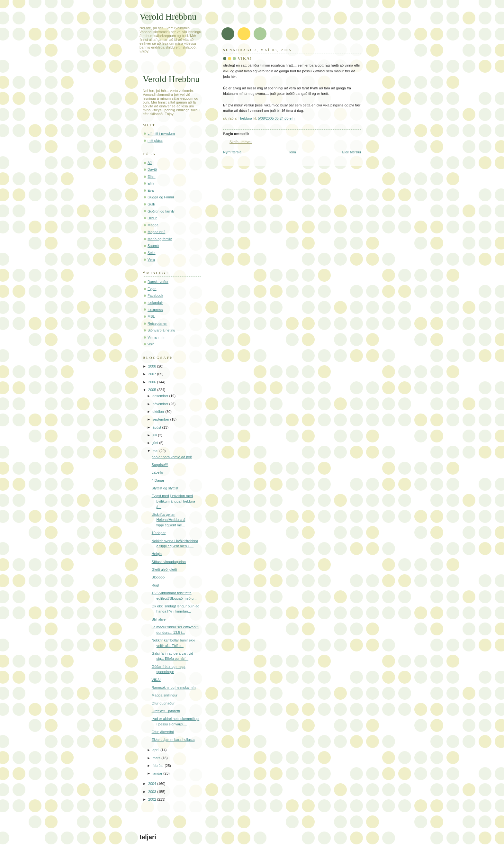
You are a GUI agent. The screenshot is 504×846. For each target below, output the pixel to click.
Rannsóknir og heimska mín (174, 687)
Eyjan (152, 289)
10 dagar (159, 533)
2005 (153, 390)
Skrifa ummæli (241, 142)
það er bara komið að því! (172, 457)
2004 (153, 784)
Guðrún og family (161, 211)
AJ (150, 163)
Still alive (159, 619)
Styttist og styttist (165, 488)
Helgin (157, 554)
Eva (151, 190)
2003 (153, 792)
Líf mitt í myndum (161, 133)
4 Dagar (158, 480)
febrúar (158, 766)
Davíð (152, 169)
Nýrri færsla (232, 152)
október (159, 412)
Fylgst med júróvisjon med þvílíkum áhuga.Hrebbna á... (173, 501)
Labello (157, 472)
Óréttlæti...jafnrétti (166, 711)
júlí (155, 435)
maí (156, 451)
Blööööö (158, 577)
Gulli (151, 204)
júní (156, 443)
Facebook (155, 296)
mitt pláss (155, 141)
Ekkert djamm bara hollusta (173, 740)
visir (151, 344)
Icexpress (155, 310)
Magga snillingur (165, 695)
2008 (153, 366)
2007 (153, 374)
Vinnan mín (157, 337)
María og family (160, 239)
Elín (151, 183)
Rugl (155, 585)
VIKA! (156, 680)
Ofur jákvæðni (163, 732)
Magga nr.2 (156, 232)
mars (157, 758)
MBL (151, 316)
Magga (153, 225)
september (161, 419)
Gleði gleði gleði (164, 569)
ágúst (157, 427)
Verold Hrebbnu (168, 17)
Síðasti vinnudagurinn (169, 562)
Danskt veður (158, 282)
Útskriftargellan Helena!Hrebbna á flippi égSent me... (169, 520)
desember (161, 396)
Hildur (152, 218)
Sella (152, 253)
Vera (151, 259)
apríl (156, 750)
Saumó (153, 246)
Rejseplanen (157, 323)
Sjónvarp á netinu (161, 330)
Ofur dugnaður (163, 703)
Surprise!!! (160, 465)
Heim (292, 152)
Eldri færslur (352, 152)
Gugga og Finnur (161, 197)
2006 (153, 382)
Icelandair (155, 303)
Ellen (152, 177)
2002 (153, 799)
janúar (158, 773)
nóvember (161, 404)
